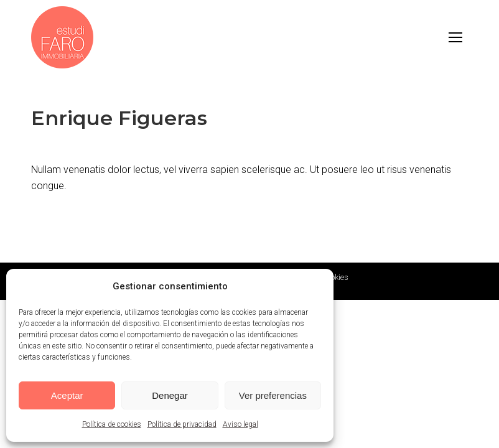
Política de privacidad (182, 424)
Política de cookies (112, 424)
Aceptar (67, 395)
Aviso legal (240, 424)
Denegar (170, 395)
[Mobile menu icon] (455, 37)
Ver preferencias (273, 395)
